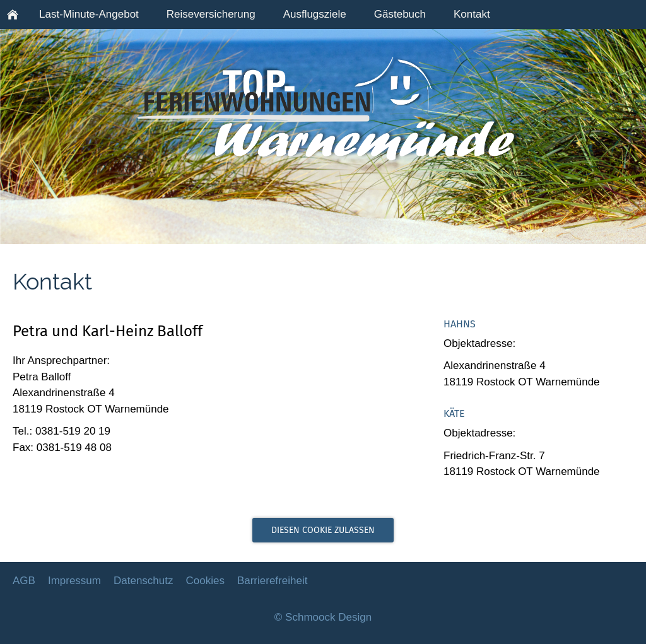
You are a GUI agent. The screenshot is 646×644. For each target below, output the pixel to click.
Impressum (74, 581)
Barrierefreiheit (273, 581)
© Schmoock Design (323, 617)
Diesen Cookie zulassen (323, 530)
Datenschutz (144, 581)
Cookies (205, 581)
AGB (24, 581)
